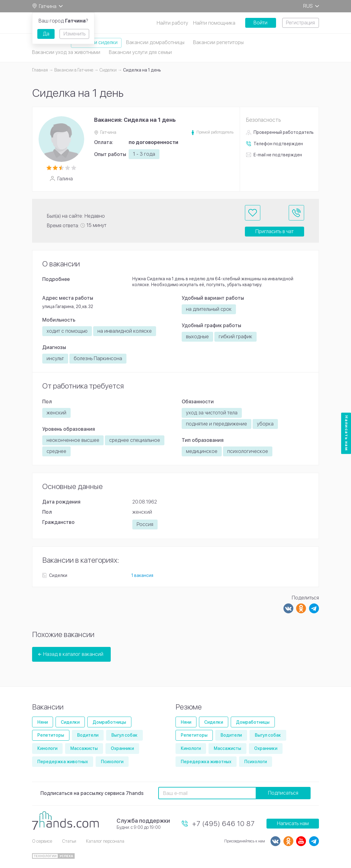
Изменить (74, 34)
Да (46, 34)
